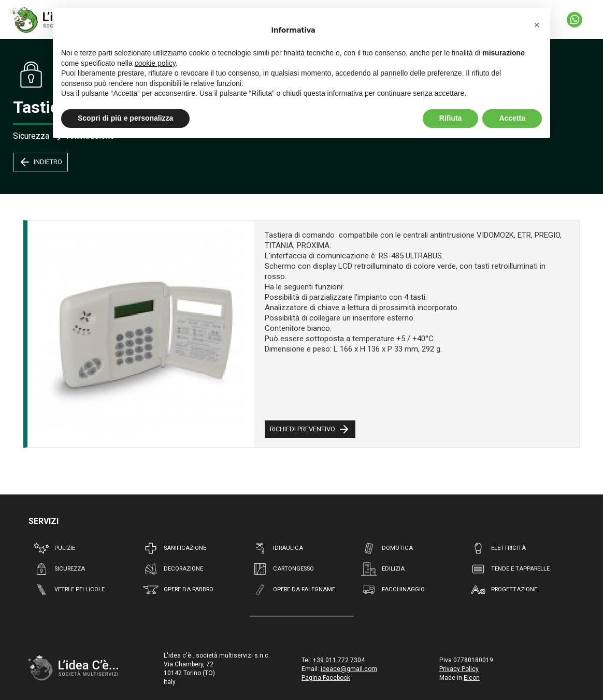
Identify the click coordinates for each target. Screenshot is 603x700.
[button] (537, 25)
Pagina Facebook (326, 678)
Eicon (472, 678)
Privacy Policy (459, 669)
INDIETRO (40, 162)
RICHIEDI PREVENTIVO (310, 429)
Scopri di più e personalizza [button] (125, 118)
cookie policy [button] (155, 63)
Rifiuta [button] (451, 118)
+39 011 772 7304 (339, 660)
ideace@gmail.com (349, 669)
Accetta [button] (512, 118)
